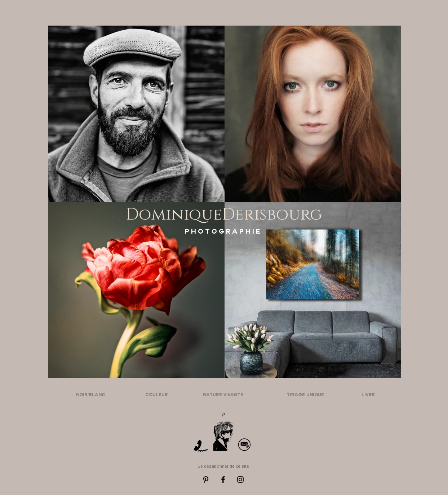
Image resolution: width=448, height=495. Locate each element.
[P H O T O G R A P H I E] (223, 233)
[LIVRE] (368, 395)
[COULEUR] (157, 395)
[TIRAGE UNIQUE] (305, 395)
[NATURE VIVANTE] (223, 395)
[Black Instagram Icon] (240, 479)
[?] (223, 415)
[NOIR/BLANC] (91, 395)
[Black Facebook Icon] (223, 479)
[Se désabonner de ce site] (223, 466)
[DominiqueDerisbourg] (224, 215)
